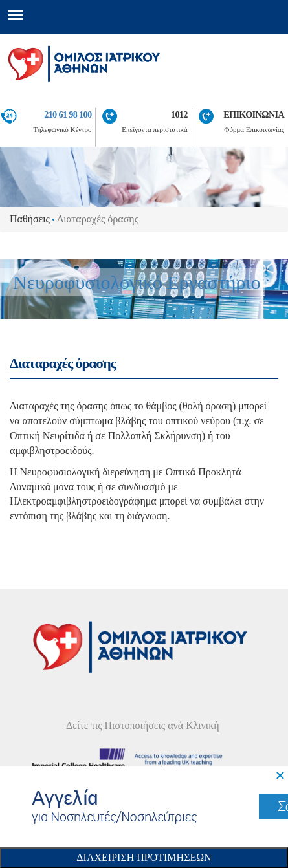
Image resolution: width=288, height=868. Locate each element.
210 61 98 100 (68, 114)
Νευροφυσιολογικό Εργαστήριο (137, 282)
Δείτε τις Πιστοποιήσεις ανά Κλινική (143, 725)
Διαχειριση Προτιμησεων (144, 857)
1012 (179, 114)
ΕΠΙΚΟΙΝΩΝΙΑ (254, 114)
